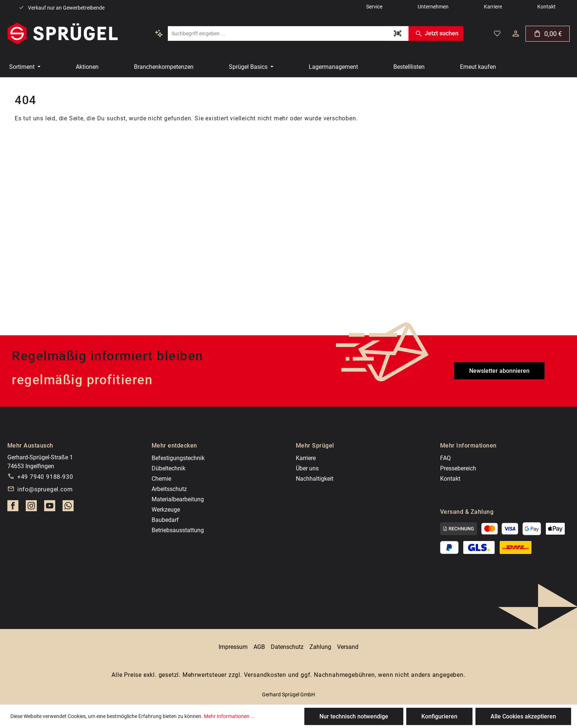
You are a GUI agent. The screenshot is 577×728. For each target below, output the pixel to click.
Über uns (307, 468)
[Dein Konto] (516, 33)
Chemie (161, 479)
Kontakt (450, 479)
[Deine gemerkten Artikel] (497, 33)
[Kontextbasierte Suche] (159, 33)
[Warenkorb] (548, 34)
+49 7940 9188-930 (45, 477)
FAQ (445, 458)
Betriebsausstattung (178, 530)
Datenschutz (287, 647)
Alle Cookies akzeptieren (523, 716)
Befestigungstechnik (178, 458)
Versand (348, 647)
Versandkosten (265, 675)
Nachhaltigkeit (315, 479)
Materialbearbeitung (178, 499)
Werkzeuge (166, 510)
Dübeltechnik (169, 468)
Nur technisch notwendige (354, 716)
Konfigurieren (439, 716)
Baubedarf (165, 520)
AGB (259, 647)
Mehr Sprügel (315, 446)
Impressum (233, 647)
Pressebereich (458, 468)
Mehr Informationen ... (229, 716)
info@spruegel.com (45, 489)
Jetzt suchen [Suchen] (436, 33)
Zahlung (320, 647)
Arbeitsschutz (169, 489)
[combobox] (277, 33)
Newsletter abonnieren (499, 371)
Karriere (306, 458)
